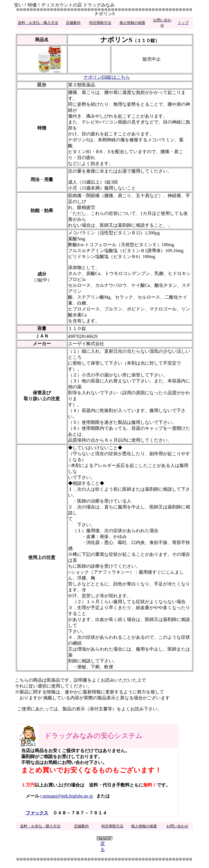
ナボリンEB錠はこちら (107, 77)
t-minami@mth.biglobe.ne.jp (67, 796)
